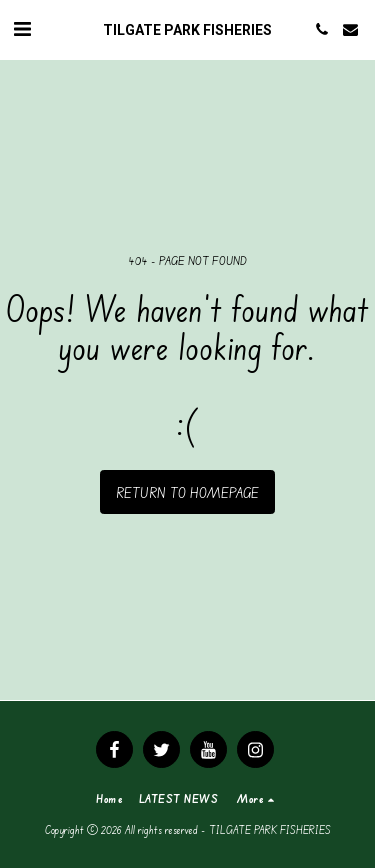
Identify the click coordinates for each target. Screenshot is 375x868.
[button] (22, 28)
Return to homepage (187, 492)
